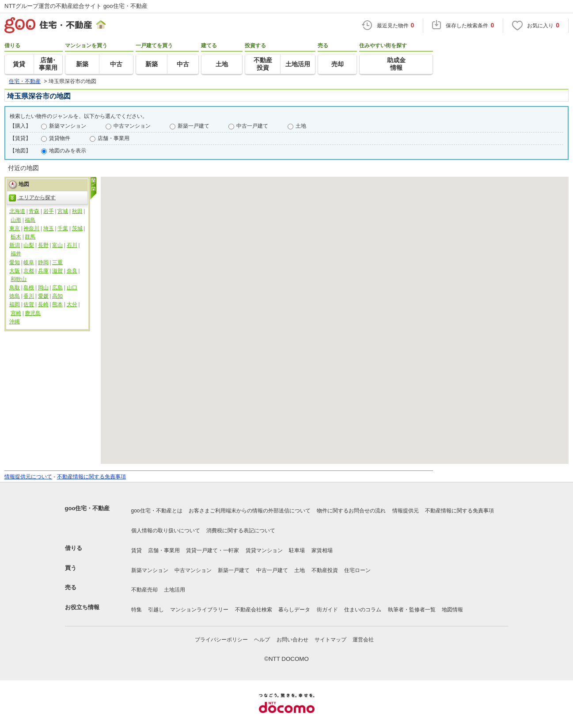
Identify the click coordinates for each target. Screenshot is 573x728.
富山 (57, 245)
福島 (30, 220)
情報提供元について (28, 477)
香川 (29, 296)
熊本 (57, 304)
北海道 (17, 211)
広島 (57, 288)
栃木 (16, 237)
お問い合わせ (292, 640)
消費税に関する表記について (241, 531)
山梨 (29, 245)
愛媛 (43, 296)
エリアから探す (32, 198)
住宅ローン (357, 570)
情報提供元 (406, 511)
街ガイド (327, 610)
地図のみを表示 (68, 151)
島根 (29, 288)
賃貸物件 (60, 138)
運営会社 (363, 640)
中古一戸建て (252, 126)
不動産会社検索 (254, 610)
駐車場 (297, 550)
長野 (43, 245)
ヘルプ (262, 640)
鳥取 (15, 288)
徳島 (15, 296)
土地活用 (175, 590)
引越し (156, 610)
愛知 (15, 262)
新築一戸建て (194, 126)
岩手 (49, 211)
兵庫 (43, 271)
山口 (72, 288)
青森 (34, 211)
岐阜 (29, 262)
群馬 (30, 237)
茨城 (77, 228)
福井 (16, 254)
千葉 (63, 228)
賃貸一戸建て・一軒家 (213, 550)
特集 (137, 610)
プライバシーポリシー (221, 640)
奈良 (72, 271)
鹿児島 (33, 313)
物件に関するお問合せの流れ (351, 511)
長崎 (43, 304)
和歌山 (19, 279)
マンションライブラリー (199, 610)
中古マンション (132, 126)
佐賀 (29, 304)
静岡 (43, 262)
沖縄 (15, 322)
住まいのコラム (363, 610)
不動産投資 (325, 570)
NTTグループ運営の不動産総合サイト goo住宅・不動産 (76, 6)
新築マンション (68, 126)
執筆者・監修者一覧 (412, 610)
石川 (72, 245)
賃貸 (137, 550)
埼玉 (49, 228)
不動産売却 (144, 590)
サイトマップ (330, 640)
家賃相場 (322, 550)
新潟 (15, 245)
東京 (15, 228)
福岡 (15, 304)
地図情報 (452, 610)
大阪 (15, 271)
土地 (301, 126)
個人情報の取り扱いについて (166, 531)
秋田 (77, 211)
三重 (57, 262)
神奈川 (31, 228)
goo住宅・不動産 (87, 508)
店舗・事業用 (114, 138)
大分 (72, 304)
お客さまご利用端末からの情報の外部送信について (250, 511)
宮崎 (16, 313)
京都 (29, 271)
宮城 (63, 211)
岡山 (43, 288)
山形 (16, 220)
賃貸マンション (264, 550)
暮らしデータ (294, 610)
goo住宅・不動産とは (157, 511)
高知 (57, 296)
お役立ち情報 (82, 607)
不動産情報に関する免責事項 (91, 477)
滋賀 (57, 271)
